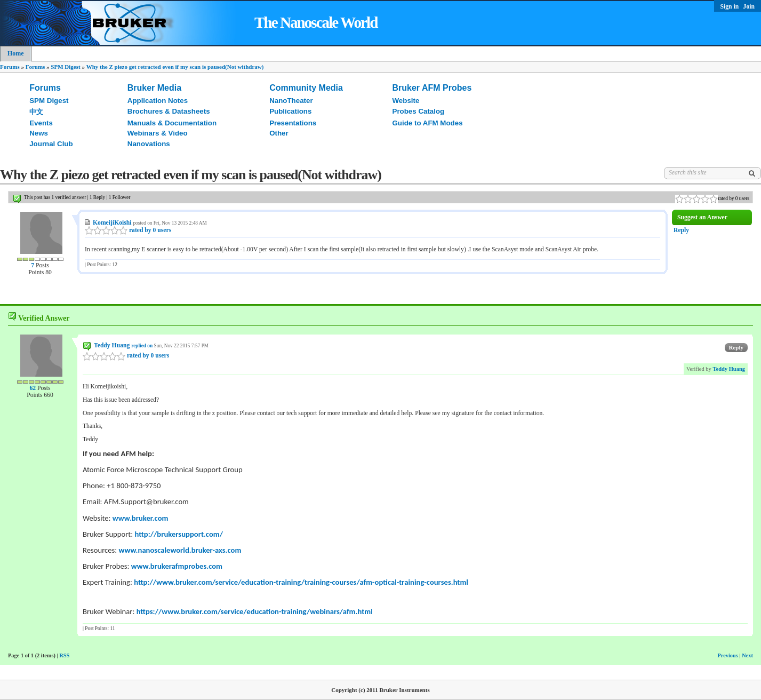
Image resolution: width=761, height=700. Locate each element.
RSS (64, 655)
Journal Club (51, 144)
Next (747, 655)
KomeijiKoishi (112, 223)
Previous (727, 655)
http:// (145, 582)
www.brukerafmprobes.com (177, 566)
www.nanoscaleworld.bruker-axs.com (180, 550)
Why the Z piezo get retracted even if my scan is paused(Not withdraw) (175, 67)
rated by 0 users (128, 230)
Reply (681, 230)
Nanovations (149, 144)
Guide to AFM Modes (428, 123)
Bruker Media (154, 88)
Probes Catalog (419, 111)
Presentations (293, 123)
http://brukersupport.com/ (179, 534)
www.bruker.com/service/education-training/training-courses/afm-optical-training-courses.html (312, 582)
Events (41, 123)
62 (33, 388)
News (39, 133)
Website (406, 101)
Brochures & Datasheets (169, 111)
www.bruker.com (141, 518)
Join (749, 7)
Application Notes (158, 101)
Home (16, 53)
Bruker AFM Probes (432, 88)
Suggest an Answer (702, 217)
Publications (290, 111)
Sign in (731, 7)
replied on (142, 346)
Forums (10, 67)
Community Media (306, 88)
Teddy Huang (112, 345)
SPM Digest (65, 67)
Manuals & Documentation (172, 123)
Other (279, 133)
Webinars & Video (158, 133)
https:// (149, 611)
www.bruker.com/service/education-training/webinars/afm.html (267, 611)
